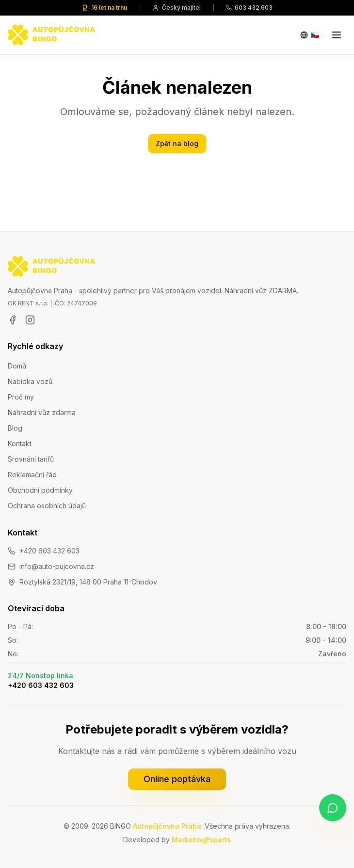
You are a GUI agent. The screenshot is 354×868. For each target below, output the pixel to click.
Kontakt (20, 443)
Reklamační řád (32, 475)
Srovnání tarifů (31, 459)
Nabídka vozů (30, 381)
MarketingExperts (201, 840)
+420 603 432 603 (49, 551)
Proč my (21, 397)
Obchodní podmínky (40, 490)
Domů (17, 366)
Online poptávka (177, 779)
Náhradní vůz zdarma (42, 412)
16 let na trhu (104, 8)
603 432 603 (249, 8)
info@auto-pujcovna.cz (57, 566)
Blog (15, 428)
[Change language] (310, 35)
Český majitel (177, 8)
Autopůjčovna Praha (167, 826)
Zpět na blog (177, 143)
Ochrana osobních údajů (47, 506)
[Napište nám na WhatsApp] (333, 808)
